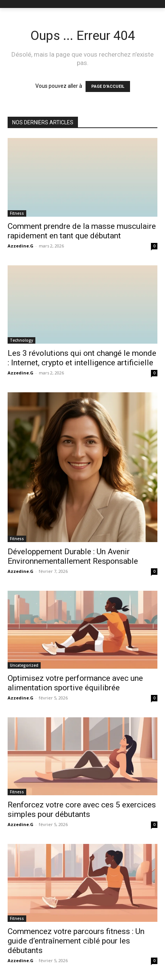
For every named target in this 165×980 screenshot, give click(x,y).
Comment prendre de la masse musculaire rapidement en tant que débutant (82, 231)
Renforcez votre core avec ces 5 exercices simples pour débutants (82, 810)
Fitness (17, 213)
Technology (21, 340)
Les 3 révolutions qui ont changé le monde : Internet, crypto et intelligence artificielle (82, 358)
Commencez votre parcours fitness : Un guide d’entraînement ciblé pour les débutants (76, 941)
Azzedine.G (21, 246)
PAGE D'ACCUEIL (108, 86)
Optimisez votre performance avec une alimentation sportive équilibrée (75, 683)
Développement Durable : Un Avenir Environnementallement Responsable (73, 556)
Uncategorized (24, 665)
